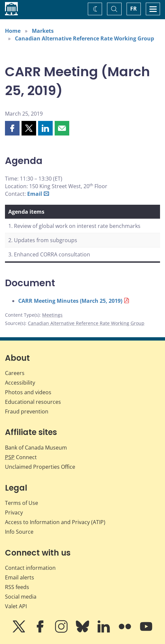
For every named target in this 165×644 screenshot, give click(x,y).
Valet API (16, 606)
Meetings (52, 315)
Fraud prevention (27, 411)
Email (35, 194)
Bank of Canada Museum (36, 448)
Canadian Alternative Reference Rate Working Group (84, 38)
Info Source (19, 532)
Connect (21, 457)
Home (13, 31)
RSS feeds (17, 587)
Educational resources (33, 402)
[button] (12, 128)
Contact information (30, 568)
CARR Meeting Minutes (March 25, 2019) (70, 301)
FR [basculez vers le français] (134, 9)
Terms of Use (22, 503)
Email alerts (20, 577)
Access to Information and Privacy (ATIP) (55, 522)
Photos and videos (28, 392)
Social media (21, 597)
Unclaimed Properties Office (40, 467)
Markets (43, 31)
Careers (15, 373)
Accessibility (20, 383)
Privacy (14, 512)
